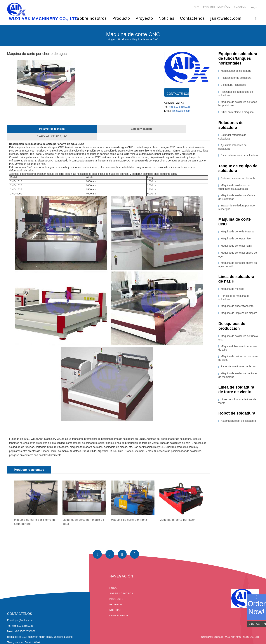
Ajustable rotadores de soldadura (233, 148)
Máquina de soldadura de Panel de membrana (238, 377)
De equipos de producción (232, 328)
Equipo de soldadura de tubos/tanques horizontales (239, 59)
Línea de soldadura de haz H (237, 281)
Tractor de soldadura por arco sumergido (237, 209)
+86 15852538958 (25, 625)
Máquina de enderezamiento (237, 308)
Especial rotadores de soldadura (239, 156)
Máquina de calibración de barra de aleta (238, 360)
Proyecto (116, 598)
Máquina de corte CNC (145, 40)
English (209, 7)
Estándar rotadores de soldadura (232, 138)
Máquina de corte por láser (236, 240)
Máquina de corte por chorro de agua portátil (238, 266)
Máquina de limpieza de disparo (239, 315)
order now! (257, 608)
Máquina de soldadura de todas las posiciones (238, 104)
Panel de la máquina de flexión (238, 369)
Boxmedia (218, 631)
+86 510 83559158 (180, 108)
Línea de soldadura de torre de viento (237, 392)
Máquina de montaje (233, 291)
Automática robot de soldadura (238, 423)
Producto (123, 40)
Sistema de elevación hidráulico (239, 180)
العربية (255, 7)
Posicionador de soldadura (236, 79)
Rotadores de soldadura (231, 126)
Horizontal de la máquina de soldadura (236, 94)
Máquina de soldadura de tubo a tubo (238, 340)
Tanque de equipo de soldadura (239, 169)
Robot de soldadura (238, 416)
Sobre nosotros (121, 587)
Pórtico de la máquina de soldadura (234, 300)
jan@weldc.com (226, 18)
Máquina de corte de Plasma (237, 233)
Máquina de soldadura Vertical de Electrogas (237, 198)
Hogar (111, 40)
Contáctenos (192, 18)
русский (241, 7)
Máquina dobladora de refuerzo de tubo (238, 350)
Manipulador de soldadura (236, 72)
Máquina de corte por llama (237, 247)
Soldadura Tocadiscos (233, 86)
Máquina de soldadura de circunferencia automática (234, 188)
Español (224, 7)
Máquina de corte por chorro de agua (238, 256)
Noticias (166, 18)
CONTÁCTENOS (178, 94)
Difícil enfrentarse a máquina (237, 113)
